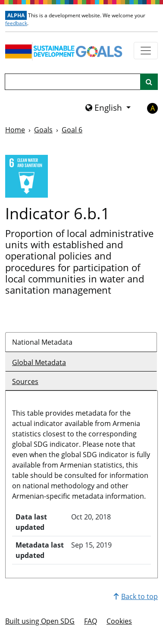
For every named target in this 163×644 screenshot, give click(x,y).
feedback (16, 23)
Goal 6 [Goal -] (72, 130)
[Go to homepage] (65, 51)
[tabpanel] (81, 481)
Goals (43, 130)
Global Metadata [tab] (39, 362)
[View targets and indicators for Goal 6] (27, 176)
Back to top (136, 596)
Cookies (119, 621)
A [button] (153, 108)
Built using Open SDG (40, 621)
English (105, 108)
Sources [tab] (25, 381)
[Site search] (149, 82)
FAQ (91, 621)
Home (15, 130)
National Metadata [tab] (42, 342)
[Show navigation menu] (146, 51)
